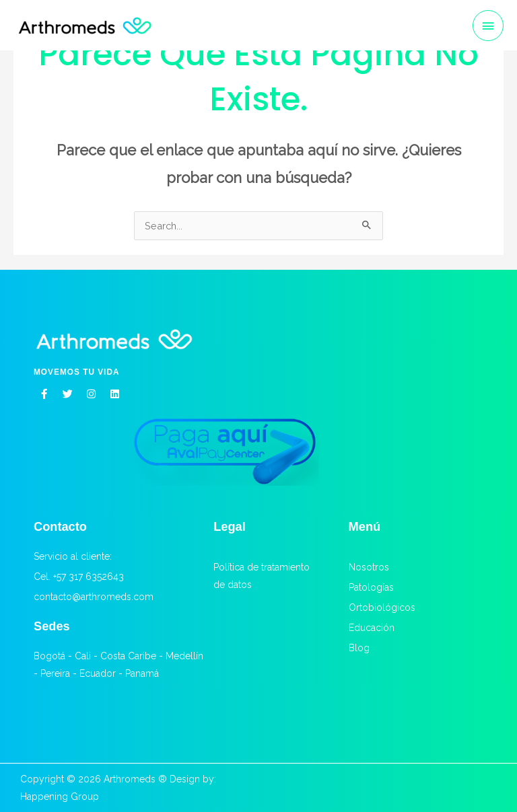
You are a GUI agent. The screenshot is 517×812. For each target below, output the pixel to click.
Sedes (52, 626)
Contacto (60, 526)
